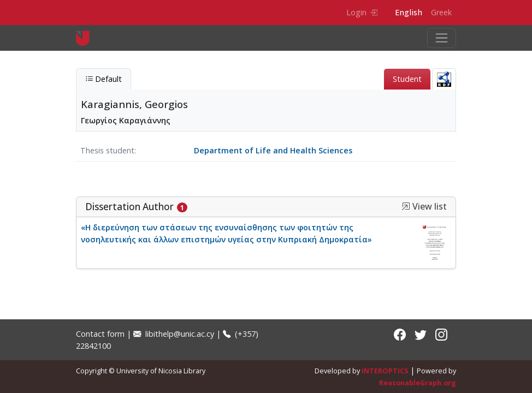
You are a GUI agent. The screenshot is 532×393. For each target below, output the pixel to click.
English (409, 12)
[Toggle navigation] (442, 38)
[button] (406, 206)
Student (407, 79)
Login (362, 12)
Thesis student (107, 150)
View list (424, 207)
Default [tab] (104, 79)
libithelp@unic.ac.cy (174, 334)
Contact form (100, 334)
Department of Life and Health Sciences (273, 150)
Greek (441, 12)
